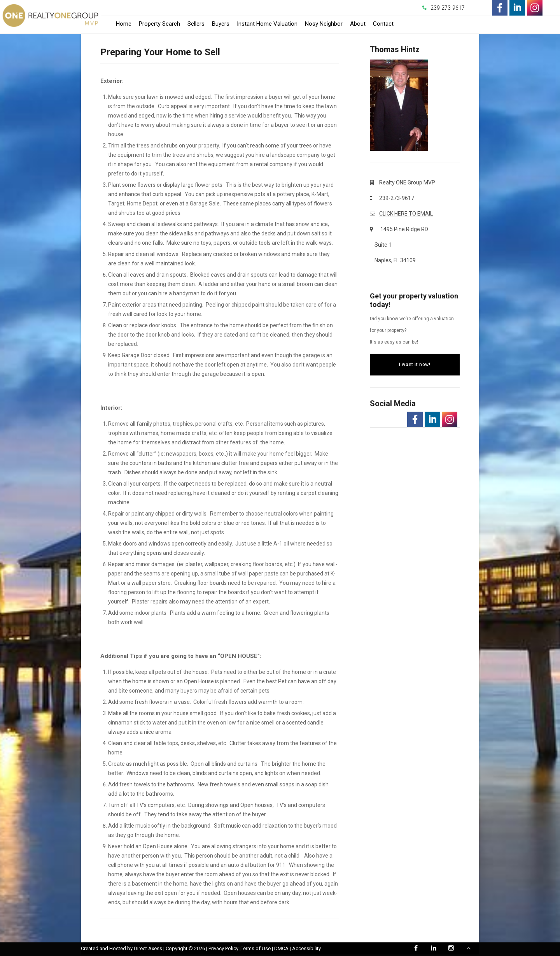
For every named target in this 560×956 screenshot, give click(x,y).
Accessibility (306, 948)
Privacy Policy (223, 948)
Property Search (159, 24)
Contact (383, 24)
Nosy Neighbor (324, 24)
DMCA (281, 948)
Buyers (221, 24)
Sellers (196, 24)
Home (124, 24)
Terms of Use (256, 948)
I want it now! (415, 365)
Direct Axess (148, 948)
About (358, 24)
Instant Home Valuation (267, 24)
